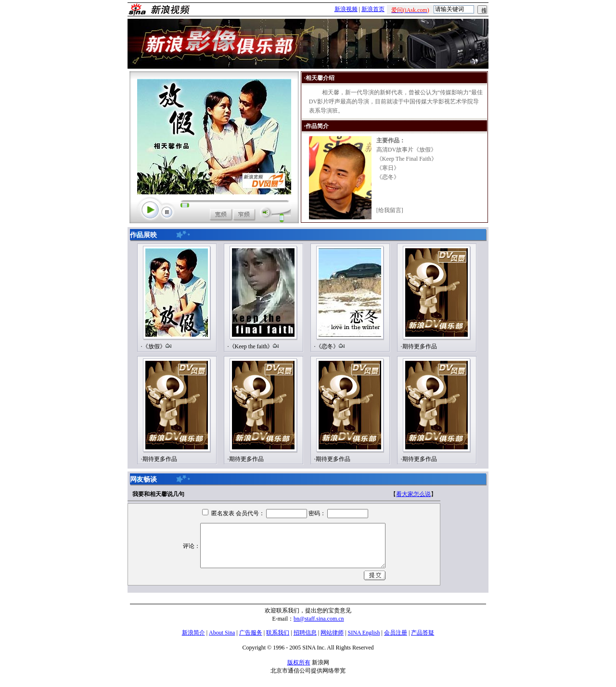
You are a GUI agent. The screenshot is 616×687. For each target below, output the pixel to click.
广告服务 (251, 633)
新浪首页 (373, 9)
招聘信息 (305, 633)
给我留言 (390, 210)
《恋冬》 (327, 346)
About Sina (222, 633)
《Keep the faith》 (251, 346)
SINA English (364, 633)
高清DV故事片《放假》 (406, 150)
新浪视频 (346, 9)
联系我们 (278, 633)
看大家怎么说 (413, 494)
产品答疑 (423, 633)
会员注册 (396, 633)
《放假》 (154, 346)
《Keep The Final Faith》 (407, 159)
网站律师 (332, 633)
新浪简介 (193, 633)
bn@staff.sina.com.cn (319, 619)
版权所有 (299, 662)
